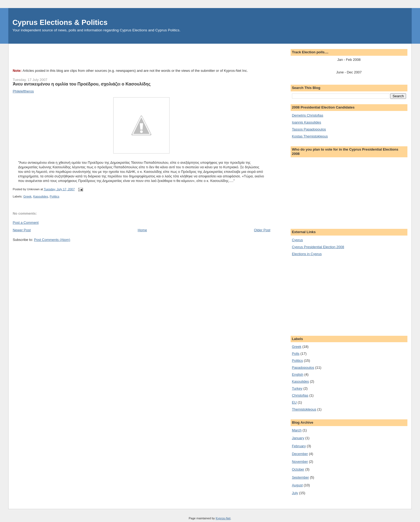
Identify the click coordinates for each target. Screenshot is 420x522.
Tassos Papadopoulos (309, 129)
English (298, 374)
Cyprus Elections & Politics (60, 22)
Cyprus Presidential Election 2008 (318, 247)
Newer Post (22, 230)
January (298, 438)
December (300, 454)
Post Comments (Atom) (52, 240)
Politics (55, 196)
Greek (27, 196)
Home (142, 230)
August (297, 485)
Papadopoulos (303, 368)
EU (294, 402)
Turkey (297, 388)
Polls (296, 354)
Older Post (262, 230)
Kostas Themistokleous (310, 136)
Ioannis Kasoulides (307, 122)
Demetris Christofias (308, 115)
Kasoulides (41, 196)
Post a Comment (26, 223)
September (301, 477)
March (297, 430)
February (299, 446)
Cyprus (297, 240)
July (295, 493)
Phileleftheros (23, 91)
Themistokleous (304, 409)
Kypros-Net (223, 518)
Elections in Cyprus (307, 254)
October (298, 469)
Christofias (300, 395)
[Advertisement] (110, 56)
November (300, 462)
